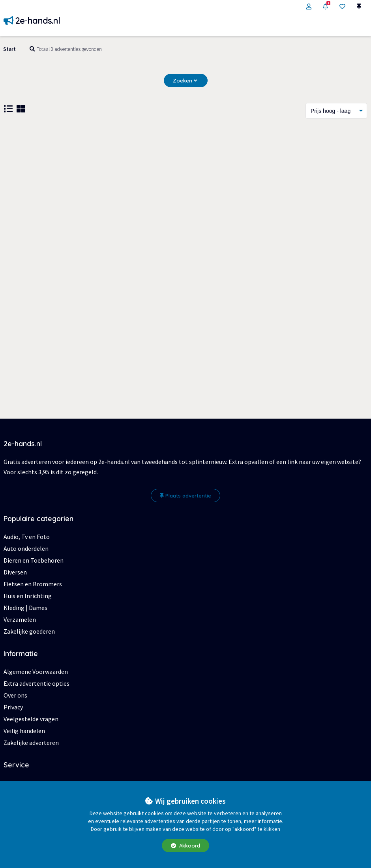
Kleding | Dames (25, 608)
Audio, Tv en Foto (27, 537)
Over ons (15, 695)
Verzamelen (20, 619)
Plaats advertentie (185, 496)
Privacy (13, 707)
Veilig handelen (24, 731)
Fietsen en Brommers (33, 584)
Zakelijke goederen (29, 631)
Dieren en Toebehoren (34, 560)
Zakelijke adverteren (31, 743)
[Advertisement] (185, 190)
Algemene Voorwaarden (36, 672)
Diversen (15, 572)
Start (9, 49)
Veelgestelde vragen (31, 719)
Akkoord (185, 846)
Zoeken (185, 80)
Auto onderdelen (26, 548)
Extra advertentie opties (37, 683)
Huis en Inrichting (28, 596)
